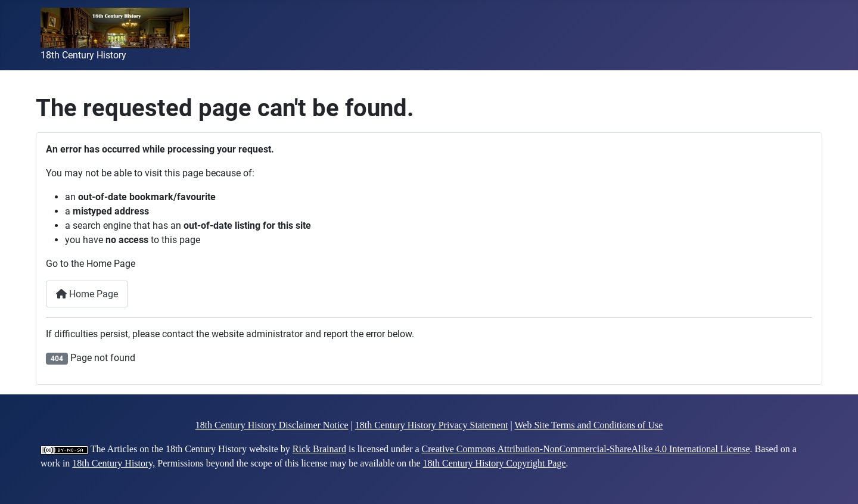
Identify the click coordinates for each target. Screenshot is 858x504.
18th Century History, (114, 463)
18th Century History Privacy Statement (432, 425)
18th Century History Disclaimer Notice (272, 425)
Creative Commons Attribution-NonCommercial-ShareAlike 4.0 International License (586, 449)
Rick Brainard (319, 449)
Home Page (87, 294)
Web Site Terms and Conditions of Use (589, 425)
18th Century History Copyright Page (495, 463)
